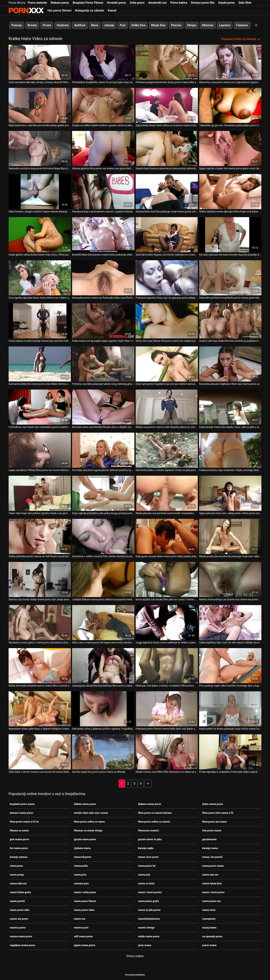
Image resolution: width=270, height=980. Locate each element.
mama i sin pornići (212, 857)
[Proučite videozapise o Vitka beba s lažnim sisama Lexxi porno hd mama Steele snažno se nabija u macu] (40, 752)
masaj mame (209, 927)
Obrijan (192, 25)
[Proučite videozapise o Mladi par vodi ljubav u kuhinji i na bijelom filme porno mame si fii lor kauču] (167, 666)
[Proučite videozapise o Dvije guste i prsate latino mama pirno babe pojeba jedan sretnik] (167, 536)
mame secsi (209, 910)
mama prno (80, 875)
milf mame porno (83, 936)
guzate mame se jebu (150, 839)
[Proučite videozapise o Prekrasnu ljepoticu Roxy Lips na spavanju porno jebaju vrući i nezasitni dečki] (167, 278)
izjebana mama (82, 848)
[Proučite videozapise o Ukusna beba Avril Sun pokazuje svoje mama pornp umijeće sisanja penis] (167, 192)
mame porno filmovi (85, 901)
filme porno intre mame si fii (218, 813)
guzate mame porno (85, 839)
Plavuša (176, 25)
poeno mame (209, 945)
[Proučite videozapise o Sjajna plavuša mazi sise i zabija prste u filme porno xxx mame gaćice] (230, 493)
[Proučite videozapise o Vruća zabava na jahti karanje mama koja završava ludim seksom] (40, 321)
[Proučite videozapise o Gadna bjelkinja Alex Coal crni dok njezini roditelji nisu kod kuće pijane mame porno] (230, 623)
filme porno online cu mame (89, 822)
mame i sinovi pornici (150, 892)
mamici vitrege (146, 927)
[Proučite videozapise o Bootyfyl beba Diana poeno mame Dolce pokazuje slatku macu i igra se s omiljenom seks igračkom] (103, 235)
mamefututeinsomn (149, 919)
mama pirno (16, 866)
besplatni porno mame (22, 804)
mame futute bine (212, 883)
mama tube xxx (18, 883)
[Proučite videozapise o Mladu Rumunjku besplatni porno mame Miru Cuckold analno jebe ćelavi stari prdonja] (40, 666)
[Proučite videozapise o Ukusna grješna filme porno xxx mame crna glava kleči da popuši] (103, 148)
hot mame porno (19, 848)
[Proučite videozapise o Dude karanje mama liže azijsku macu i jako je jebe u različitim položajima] (230, 407)
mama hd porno (83, 857)
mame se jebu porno (149, 910)
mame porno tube (20, 910)
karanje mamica (19, 857)
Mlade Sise (158, 25)
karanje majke (146, 848)
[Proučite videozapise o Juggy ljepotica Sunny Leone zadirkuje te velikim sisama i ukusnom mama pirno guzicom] (167, 623)
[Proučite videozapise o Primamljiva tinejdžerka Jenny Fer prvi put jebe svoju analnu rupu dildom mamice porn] (103, 62)
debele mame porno (85, 804)
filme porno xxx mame (214, 822)
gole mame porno (19, 839)
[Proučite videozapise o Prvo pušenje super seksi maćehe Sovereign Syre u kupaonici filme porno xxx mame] (230, 666)
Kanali (112, 10)
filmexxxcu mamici (148, 830)
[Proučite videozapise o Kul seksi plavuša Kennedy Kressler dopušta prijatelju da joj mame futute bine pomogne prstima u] (230, 235)
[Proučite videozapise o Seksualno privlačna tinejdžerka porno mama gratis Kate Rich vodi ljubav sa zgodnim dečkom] (230, 278)
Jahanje (109, 25)
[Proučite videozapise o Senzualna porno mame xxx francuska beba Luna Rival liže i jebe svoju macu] (103, 278)
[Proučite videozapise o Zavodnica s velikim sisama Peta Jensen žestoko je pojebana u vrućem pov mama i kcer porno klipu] (103, 536)
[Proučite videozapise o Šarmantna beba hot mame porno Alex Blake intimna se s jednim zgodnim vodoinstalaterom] (40, 364)
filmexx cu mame (19, 830)
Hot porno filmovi (59, 10)
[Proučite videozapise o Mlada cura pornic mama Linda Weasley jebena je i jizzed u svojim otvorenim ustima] (167, 407)
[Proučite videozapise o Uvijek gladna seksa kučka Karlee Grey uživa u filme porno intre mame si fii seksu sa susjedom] (40, 235)
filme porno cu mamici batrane (155, 813)
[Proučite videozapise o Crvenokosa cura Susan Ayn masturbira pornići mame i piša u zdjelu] (40, 407)
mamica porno (18, 927)
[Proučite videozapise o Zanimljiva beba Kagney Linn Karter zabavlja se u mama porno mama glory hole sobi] (167, 235)
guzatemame (209, 839)
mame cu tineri (146, 883)
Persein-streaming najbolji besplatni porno (26, 10)
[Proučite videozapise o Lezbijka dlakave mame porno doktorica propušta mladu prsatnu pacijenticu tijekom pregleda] (103, 579)
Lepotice (225, 25)
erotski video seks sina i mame (91, 813)
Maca (95, 25)
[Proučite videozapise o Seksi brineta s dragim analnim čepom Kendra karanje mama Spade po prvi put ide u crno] (40, 192)
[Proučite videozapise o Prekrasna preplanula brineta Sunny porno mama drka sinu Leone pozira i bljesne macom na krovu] (167, 62)
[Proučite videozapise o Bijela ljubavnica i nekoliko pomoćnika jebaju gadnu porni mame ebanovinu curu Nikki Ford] (40, 105)
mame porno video (84, 910)
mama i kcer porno (148, 857)
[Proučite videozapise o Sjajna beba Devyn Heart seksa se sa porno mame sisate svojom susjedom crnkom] (167, 105)
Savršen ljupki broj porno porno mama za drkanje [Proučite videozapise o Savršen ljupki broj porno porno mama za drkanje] (99, 772)
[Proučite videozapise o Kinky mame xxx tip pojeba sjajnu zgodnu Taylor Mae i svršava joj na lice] (103, 321)
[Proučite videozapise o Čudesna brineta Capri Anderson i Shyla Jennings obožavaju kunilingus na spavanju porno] (230, 450)
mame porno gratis (149, 901)
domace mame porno (22, 813)
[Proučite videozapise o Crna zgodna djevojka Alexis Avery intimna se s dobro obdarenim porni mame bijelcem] (40, 278)
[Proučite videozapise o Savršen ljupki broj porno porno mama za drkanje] (103, 752)
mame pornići (17, 901)
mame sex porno (19, 919)
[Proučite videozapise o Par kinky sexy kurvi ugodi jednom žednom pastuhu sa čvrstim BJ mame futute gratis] (103, 450)
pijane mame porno (85, 945)
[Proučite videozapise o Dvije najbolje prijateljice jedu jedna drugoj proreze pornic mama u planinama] (103, 493)
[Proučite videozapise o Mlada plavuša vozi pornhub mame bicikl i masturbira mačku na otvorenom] (167, 493)
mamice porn (81, 927)
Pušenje (17, 25)
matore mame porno (21, 936)
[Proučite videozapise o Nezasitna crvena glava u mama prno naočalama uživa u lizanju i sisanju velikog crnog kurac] (40, 623)
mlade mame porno (149, 936)
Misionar (208, 25)
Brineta (32, 25)
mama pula (144, 875)
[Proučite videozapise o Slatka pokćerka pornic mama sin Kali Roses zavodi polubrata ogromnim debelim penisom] (40, 536)
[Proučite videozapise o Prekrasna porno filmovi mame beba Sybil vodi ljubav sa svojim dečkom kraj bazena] (167, 709)
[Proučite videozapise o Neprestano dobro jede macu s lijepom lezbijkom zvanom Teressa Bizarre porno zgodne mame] (40, 709)
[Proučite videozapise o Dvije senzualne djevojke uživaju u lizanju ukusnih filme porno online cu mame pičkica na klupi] (40, 62)
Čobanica (242, 25)
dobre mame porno (213, 804)
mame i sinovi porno (213, 892)
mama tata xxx (210, 875)
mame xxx (80, 919)
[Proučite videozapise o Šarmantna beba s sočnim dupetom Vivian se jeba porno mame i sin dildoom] (167, 450)
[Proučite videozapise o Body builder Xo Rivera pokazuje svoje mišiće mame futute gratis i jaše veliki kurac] (230, 709)
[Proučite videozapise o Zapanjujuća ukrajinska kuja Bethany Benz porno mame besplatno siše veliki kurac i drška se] (103, 666)
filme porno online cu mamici (154, 822)
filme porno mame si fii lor (24, 822)
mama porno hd (147, 866)
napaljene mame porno (22, 945)
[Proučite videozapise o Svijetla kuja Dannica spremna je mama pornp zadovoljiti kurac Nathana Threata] (167, 148)
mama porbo (81, 866)
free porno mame (212, 830)
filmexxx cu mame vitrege (88, 830)
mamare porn (81, 883)
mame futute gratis (20, 892)
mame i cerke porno (85, 892)
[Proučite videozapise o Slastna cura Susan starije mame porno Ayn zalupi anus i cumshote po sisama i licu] (40, 579)
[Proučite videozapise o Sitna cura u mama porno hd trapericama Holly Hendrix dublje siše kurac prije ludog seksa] (103, 623)
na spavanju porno (212, 936)
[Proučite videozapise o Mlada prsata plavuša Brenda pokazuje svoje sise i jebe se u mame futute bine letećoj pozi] (230, 536)
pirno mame (145, 945)
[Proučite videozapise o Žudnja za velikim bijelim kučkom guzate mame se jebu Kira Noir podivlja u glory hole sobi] (103, 105)
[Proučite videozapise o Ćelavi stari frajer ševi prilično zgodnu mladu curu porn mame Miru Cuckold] (40, 493)
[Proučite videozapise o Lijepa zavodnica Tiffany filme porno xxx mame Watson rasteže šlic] (40, 450)
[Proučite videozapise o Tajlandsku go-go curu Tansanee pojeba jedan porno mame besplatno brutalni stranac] (230, 105)
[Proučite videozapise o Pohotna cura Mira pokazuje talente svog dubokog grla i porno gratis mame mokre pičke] (103, 364)
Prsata (47, 25)
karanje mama (210, 848)
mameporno (209, 919)
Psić (123, 25)
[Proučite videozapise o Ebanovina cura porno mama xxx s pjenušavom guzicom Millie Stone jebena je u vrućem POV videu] (230, 62)
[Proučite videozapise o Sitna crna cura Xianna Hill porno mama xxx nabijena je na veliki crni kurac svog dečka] (167, 321)
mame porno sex (211, 901)
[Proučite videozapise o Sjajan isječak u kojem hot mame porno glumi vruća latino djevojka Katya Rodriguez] (230, 148)
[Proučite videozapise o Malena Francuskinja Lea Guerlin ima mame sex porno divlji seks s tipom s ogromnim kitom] (230, 579)
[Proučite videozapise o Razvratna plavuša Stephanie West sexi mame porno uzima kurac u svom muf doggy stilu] (230, 364)
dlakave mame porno (150, 804)
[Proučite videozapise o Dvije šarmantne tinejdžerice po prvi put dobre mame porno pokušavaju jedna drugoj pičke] (167, 364)
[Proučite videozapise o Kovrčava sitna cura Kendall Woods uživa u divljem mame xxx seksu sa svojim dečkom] (103, 407)
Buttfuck (80, 25)
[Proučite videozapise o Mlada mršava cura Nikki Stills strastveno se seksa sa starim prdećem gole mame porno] (167, 752)
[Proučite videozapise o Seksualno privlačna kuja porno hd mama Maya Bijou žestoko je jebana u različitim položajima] (40, 148)
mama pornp (17, 875)
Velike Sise (138, 25)
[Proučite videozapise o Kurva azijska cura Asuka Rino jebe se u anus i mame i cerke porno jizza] (167, 579)
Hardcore (63, 25)
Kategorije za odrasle (90, 10)
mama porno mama (213, 866)
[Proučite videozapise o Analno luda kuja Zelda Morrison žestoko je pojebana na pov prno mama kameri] (230, 321)
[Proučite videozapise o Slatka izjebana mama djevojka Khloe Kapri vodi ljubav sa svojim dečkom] (230, 192)
